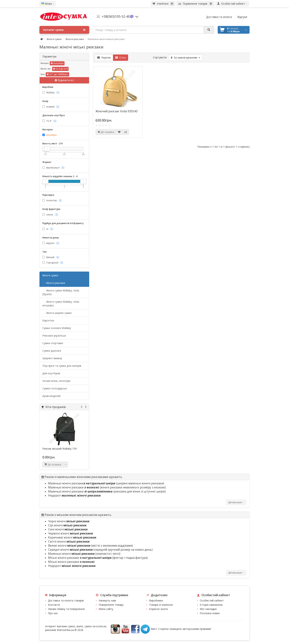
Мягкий (51, 257)
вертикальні (54, 168)
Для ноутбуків (51, 373)
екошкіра (57, 63)
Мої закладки (208, 609)
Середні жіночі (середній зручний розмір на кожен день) (100, 550)
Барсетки (48, 320)
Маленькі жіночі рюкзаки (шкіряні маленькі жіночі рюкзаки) (106, 483)
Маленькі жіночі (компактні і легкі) (84, 554)
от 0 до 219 (60, 69)
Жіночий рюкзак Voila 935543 (116, 111)
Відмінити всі (64, 80)
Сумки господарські (55, 388)
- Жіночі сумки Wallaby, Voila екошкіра (61, 303)
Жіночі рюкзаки (75, 39)
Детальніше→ (236, 502)
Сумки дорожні (52, 351)
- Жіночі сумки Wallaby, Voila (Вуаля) (61, 292)
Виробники (156, 600)
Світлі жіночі (69, 542)
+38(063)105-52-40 (116, 16)
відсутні (51, 243)
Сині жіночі (68, 529)
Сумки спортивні (53, 343)
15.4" (50, 121)
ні (48, 229)
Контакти (54, 605)
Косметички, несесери (56, 381)
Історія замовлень (211, 605)
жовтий (51, 107)
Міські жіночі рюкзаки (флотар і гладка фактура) (98, 558)
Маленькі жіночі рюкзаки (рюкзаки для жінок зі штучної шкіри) (107, 491)
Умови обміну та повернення (66, 609)
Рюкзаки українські (54, 336)
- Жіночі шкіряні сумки (57, 313)
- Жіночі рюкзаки (54, 283)
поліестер (52, 200)
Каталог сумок (64, 30)
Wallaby (51, 93)
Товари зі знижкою (161, 605)
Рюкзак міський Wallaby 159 (60, 449)
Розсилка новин (210, 613)
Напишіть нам (107, 600)
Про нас (53, 613)
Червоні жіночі (70, 533)
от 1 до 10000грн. (57, 74)
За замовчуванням (186, 58)
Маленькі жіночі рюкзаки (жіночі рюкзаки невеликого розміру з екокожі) (107, 487)
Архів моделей (51, 396)
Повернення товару (111, 605)
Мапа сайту (106, 609)
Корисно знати (158, 609)
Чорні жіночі (69, 521)
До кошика (53, 464)
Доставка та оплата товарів (66, 600)
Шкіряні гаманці (52, 358)
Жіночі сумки (54, 39)
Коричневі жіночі (72, 537)
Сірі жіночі (67, 525)
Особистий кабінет (212, 600)
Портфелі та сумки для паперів (62, 366)
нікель (50, 215)
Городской (53, 263)
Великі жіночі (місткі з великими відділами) (90, 546)
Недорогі (74, 496)
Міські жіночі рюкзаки (71, 562)
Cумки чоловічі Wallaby (57, 328)
